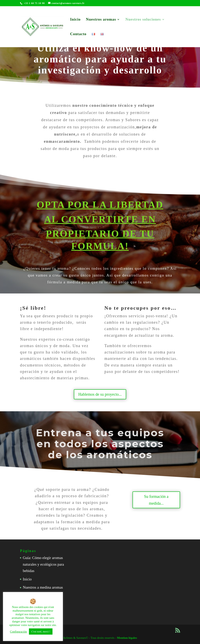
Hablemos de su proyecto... (100, 394)
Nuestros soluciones (143, 20)
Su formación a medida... (156, 500)
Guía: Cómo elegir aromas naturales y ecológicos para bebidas (43, 564)
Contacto (78, 34)
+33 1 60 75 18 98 (34, 3)
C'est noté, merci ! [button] (41, 632)
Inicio (75, 20)
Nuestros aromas (101, 20)
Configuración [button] (18, 632)
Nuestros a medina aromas (43, 587)
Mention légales (127, 638)
